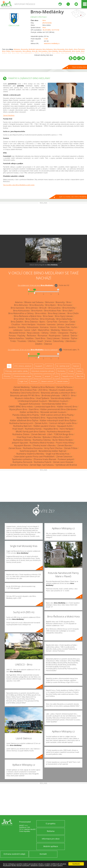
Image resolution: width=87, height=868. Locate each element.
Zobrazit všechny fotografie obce (44, 265)
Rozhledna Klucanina (33, 448)
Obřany (45, 333)
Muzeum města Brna (25, 398)
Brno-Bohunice (48, 49)
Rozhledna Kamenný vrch (21, 423)
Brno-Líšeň (68, 311)
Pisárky (73, 333)
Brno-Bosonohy (59, 49)
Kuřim (74, 327)
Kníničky (22, 327)
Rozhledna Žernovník (22, 462)
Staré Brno (40, 338)
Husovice (41, 324)
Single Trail (23, 381)
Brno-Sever (48, 316)
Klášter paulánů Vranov (45, 426)
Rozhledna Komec (33, 429)
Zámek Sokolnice (64, 457)
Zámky (79, 371)
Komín (53, 327)
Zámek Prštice (71, 448)
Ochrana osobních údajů (14, 854)
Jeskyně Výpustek (20, 443)
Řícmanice (42, 336)
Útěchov (32, 341)
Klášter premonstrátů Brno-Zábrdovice (58, 409)
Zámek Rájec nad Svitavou (42, 465)
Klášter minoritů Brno (67, 407)
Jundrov (12, 327)
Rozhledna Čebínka (22, 440)
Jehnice (61, 324)
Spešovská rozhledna (22, 459)
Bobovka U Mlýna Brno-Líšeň (56, 437)
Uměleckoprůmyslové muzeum (32, 401)
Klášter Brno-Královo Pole (25, 390)
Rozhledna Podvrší (43, 462)
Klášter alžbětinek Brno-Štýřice (24, 420)
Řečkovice (31, 336)
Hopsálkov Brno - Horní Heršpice (58, 429)
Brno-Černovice (79, 49)
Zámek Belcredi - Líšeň (42, 434)
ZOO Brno (43, 390)
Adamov (19, 302)
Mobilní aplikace (51, 846)
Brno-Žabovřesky (64, 319)
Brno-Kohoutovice (65, 51)
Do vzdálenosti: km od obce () (33, 350)
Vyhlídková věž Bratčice (66, 465)
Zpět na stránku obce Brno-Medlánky (73, 197)
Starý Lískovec (53, 338)
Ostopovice (63, 333)
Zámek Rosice (15, 448)
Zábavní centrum (47, 381)
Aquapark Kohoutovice (30, 404)
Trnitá (13, 341)
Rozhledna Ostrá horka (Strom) (25, 393)
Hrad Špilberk (43, 398)
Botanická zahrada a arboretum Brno (58, 393)
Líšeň (34, 330)
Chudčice (16, 324)
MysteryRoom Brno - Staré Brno (24, 409)
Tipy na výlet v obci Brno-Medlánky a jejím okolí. (19, 185)
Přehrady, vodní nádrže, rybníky (16, 371)
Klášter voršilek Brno (29, 412)
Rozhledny (61, 371)
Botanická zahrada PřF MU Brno (25, 395)
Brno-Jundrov (43, 51)
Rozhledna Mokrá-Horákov (42, 443)
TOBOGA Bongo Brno (64, 434)
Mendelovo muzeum (58, 401)
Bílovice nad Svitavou (34, 302)
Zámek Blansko (65, 445)
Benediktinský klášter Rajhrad (52, 451)
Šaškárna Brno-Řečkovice (43, 387)
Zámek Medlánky (9, 115)
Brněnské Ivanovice (35, 49)
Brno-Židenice (31, 322)
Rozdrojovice (55, 336)
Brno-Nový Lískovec (57, 313)
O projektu (51, 823)
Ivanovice (51, 324)
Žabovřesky (58, 341)
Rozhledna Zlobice (21, 434)
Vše (9, 366)
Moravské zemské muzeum (53, 412)
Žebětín (39, 344)
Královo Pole (64, 327)
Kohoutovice (33, 327)
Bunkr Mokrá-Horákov (63, 440)
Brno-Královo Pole (53, 311)
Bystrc (42, 322)
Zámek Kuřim (41, 423)
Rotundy (38, 376)
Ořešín (53, 333)
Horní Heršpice (28, 324)
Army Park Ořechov (53, 448)
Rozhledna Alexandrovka (59, 432)
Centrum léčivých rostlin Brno (63, 423)
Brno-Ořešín (73, 313)
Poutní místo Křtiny (65, 443)
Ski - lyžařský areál (63, 366)
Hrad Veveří (18, 429)
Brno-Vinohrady (47, 319)
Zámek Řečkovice (64, 387)
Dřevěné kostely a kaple (23, 376)
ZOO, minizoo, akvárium (23, 366)
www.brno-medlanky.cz (52, 43)
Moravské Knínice (17, 333)
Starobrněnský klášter (61, 398)
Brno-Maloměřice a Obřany (21, 313)
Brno (44, 20)
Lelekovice (18, 330)
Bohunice (17, 49)
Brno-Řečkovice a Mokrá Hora (28, 316)
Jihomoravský (47, 23)
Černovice (63, 322)
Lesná (27, 330)
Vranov (48, 341)
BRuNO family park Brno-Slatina (31, 432)
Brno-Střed (19, 319)
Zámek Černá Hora (19, 465)
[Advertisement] (43, 219)
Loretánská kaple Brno (45, 407)
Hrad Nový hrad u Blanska (29, 437)
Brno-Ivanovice (16, 51)
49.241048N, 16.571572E (51, 30)
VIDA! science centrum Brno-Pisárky (57, 415)
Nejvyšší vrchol (68, 376)
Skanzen (76, 366)
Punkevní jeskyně (66, 459)
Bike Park (80, 376)
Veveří (40, 341)
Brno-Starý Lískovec (64, 316)
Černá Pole (52, 322)
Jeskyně (48, 376)
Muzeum (34, 381)
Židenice (48, 344)
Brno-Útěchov (32, 319)
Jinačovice (70, 324)
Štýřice (74, 338)
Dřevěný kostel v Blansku (44, 445)
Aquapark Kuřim (65, 426)
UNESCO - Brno (69, 395)
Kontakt (43, 854)
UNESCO (49, 366)
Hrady (71, 371)
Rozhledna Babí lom (23, 426)
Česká (72, 322)
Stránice (65, 338)
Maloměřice (44, 330)
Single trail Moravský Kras (58, 454)
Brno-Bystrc (69, 49)
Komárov (44, 327)
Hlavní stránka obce (79, 67)
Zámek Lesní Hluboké (63, 462)
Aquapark (39, 366)
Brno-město (41, 313)
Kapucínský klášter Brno (58, 418)
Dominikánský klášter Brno (54, 404)
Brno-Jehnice (27, 51)
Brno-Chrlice (6, 51)
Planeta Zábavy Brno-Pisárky (26, 415)
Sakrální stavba (62, 381)
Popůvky (21, 336)
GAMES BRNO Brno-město (21, 407)
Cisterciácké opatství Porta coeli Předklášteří (34, 457)
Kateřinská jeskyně (28, 451)
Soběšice (29, 338)
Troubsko (22, 341)
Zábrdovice (70, 341)
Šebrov (74, 336)
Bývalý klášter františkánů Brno (31, 418)
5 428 (46, 39)
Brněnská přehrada (51, 395)
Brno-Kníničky (53, 51)
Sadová (66, 336)
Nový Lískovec (33, 333)
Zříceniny (7, 376)
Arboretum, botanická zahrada (43, 371)
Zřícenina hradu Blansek (45, 459)
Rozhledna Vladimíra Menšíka (30, 454)
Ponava (12, 336)
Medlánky (55, 330)
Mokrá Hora (67, 330)
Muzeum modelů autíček (61, 390)
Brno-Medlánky (47, 12)
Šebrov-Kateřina (16, 338)
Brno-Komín (76, 51)
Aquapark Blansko (22, 445)
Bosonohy (24, 49)
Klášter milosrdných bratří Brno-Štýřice (58, 420)
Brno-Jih (35, 51)
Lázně (56, 376)
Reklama (51, 831)
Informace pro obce (51, 839)
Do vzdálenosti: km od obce (36, 285)
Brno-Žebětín (17, 322)
